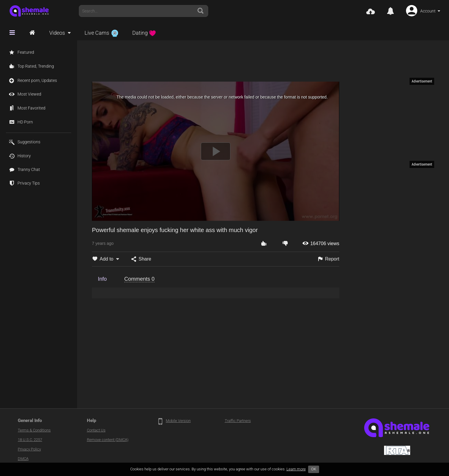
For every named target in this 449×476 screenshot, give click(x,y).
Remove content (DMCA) (108, 440)
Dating (144, 33)
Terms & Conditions (34, 430)
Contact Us (96, 430)
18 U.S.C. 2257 (30, 440)
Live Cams (101, 33)
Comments (139, 279)
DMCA (23, 459)
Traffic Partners (238, 421)
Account (428, 11)
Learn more (296, 469)
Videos (57, 33)
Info (102, 279)
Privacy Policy (29, 449)
